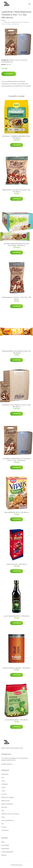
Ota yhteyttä (5, 845)
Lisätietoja (9, 74)
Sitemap (4, 855)
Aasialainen (5, 774)
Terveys (4, 827)
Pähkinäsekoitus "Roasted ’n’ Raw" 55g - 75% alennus (16, 298)
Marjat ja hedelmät (7, 804)
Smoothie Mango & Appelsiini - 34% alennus (17, 668)
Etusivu (3, 20)
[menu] (30, 4)
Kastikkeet (5, 784)
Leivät (3, 791)
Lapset (3, 787)
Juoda (3, 781)
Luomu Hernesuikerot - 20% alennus (17, 720)
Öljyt (3, 811)
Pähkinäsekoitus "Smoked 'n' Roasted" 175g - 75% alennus (17, 191)
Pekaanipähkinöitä (7, 62)
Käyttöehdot (5, 849)
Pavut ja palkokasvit (7, 820)
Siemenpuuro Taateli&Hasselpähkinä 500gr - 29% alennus (16, 137)
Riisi (3, 824)
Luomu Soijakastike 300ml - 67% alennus (16, 616)
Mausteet (4, 807)
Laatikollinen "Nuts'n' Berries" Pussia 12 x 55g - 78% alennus (16, 406)
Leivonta (4, 794)
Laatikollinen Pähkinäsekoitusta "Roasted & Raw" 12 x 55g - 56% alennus (17, 459)
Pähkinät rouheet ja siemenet (18, 60)
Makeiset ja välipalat (8, 797)
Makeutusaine (6, 801)
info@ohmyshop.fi (7, 764)
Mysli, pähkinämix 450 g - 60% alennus (16, 512)
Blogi (3, 842)
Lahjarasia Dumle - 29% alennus (17, 564)
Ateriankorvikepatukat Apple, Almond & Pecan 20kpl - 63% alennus (16, 245)
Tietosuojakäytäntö (7, 852)
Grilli (3, 777)
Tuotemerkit (5, 830)
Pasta (3, 817)
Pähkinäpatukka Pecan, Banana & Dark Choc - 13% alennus (16, 352)
